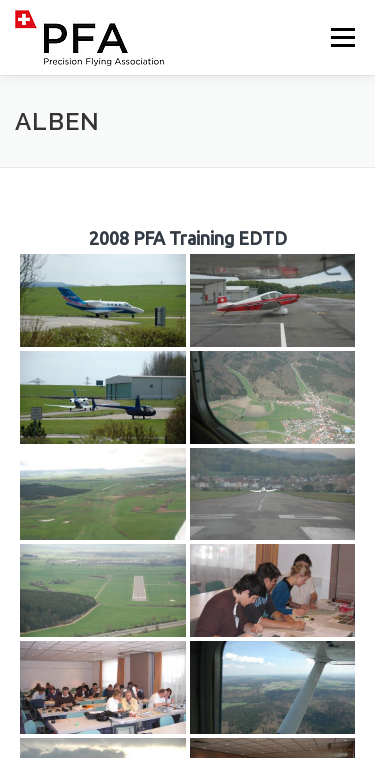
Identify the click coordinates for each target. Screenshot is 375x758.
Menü (341, 37)
